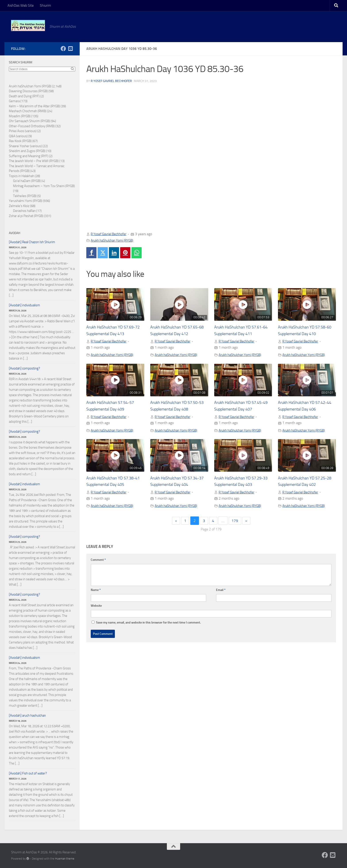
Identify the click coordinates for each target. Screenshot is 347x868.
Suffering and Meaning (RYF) (29, 156)
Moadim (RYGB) (20, 116)
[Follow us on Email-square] (70, 49)
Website (96, 607)
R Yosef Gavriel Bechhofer (111, 81)
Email (221, 591)
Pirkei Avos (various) (23, 131)
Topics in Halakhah (21, 176)
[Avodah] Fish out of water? (28, 773)
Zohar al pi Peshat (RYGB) (26, 216)
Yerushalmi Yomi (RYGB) (26, 201)
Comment (98, 561)
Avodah (14, 233)
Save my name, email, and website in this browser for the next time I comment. (148, 624)
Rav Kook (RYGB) (20, 141)
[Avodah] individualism (24, 305)
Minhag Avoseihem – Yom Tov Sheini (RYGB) (44, 186)
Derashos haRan (24, 211)
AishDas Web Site (21, 5)
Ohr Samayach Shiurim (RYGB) (29, 121)
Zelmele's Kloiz (19, 206)
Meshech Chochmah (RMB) (28, 111)
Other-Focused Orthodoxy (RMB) (32, 126)
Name (96, 591)
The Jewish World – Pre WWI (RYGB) (34, 161)
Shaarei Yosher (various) (25, 146)
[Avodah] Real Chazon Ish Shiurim (32, 242)
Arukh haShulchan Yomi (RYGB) (114, 240)
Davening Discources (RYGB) (28, 91)
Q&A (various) (18, 136)
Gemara (14, 101)
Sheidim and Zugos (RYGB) (27, 151)
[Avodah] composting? (24, 368)
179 (235, 522)
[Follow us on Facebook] (63, 49)
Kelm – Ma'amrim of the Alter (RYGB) (34, 106)
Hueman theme (65, 859)
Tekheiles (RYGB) (25, 196)
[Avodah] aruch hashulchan (27, 716)
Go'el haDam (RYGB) (27, 181)
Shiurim (45, 5)
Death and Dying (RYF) (24, 96)
